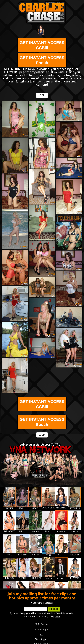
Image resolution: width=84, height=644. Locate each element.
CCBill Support (42, 624)
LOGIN (42, 95)
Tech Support (42, 639)
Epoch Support (42, 630)
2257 (42, 635)
